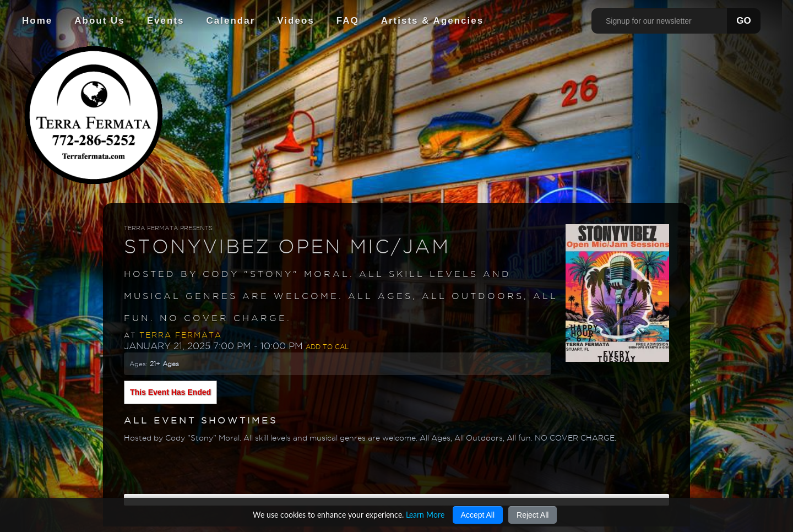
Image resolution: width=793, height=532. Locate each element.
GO (743, 21)
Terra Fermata (181, 335)
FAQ (348, 21)
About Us (100, 21)
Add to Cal (327, 347)
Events (166, 21)
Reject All (533, 515)
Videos (295, 21)
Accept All (478, 515)
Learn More (425, 515)
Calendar (231, 21)
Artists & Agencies (433, 21)
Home (37, 21)
